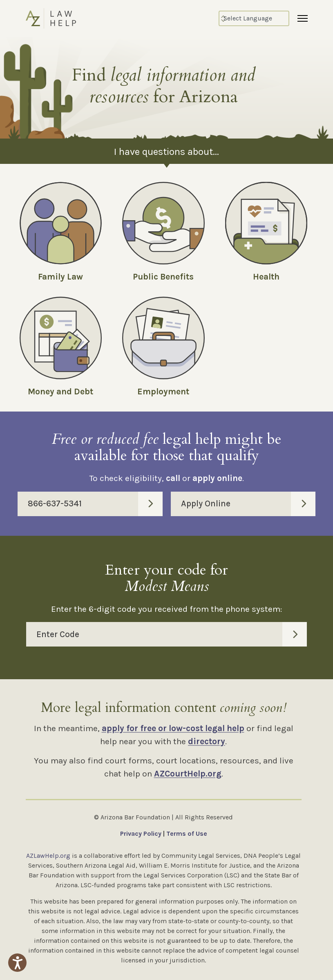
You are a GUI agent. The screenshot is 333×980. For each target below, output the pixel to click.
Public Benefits (163, 277)
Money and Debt (60, 392)
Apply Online (248, 504)
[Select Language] (254, 18)
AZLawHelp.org (48, 856)
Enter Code (172, 634)
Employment (163, 392)
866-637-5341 (95, 504)
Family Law (60, 277)
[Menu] (303, 18)
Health (266, 277)
